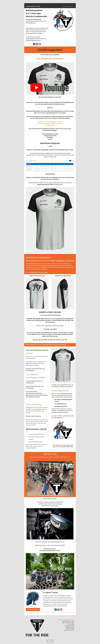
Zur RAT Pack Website (33, 609)
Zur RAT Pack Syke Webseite (63, 446)
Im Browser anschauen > (69, 6)
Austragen (60, 620)
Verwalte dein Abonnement (69, 620)
